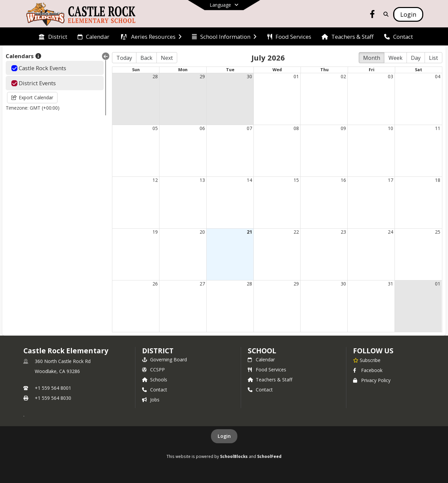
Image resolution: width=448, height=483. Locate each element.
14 (249, 180)
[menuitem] (53, 37)
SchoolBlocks (234, 456)
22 (296, 232)
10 (390, 128)
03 (390, 76)
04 (438, 76)
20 (202, 232)
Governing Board (164, 359)
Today (124, 58)
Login (224, 436)
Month (372, 58)
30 (249, 76)
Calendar (261, 359)
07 (249, 128)
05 (155, 128)
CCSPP (153, 370)
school (262, 351)
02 (343, 76)
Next (167, 58)
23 (343, 232)
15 (296, 180)
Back (146, 58)
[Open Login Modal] (408, 14)
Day (416, 58)
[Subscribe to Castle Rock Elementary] (367, 360)
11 (438, 128)
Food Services (267, 370)
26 (155, 284)
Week (396, 58)
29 (202, 76)
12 (155, 180)
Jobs (151, 400)
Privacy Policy (372, 380)
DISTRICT (158, 351)
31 (390, 284)
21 (249, 232)
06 (202, 128)
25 (438, 232)
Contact (155, 390)
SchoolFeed (269, 456)
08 (296, 128)
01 (296, 76)
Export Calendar (32, 97)
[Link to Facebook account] (372, 15)
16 (343, 180)
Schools (155, 380)
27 (202, 284)
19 (155, 232)
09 (343, 128)
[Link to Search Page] (385, 14)
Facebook (368, 370)
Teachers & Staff (270, 380)
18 (438, 180)
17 (390, 180)
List (433, 58)
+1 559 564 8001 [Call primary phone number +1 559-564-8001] (53, 388)
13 (202, 180)
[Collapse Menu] (106, 56)
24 (390, 232)
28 (155, 76)
